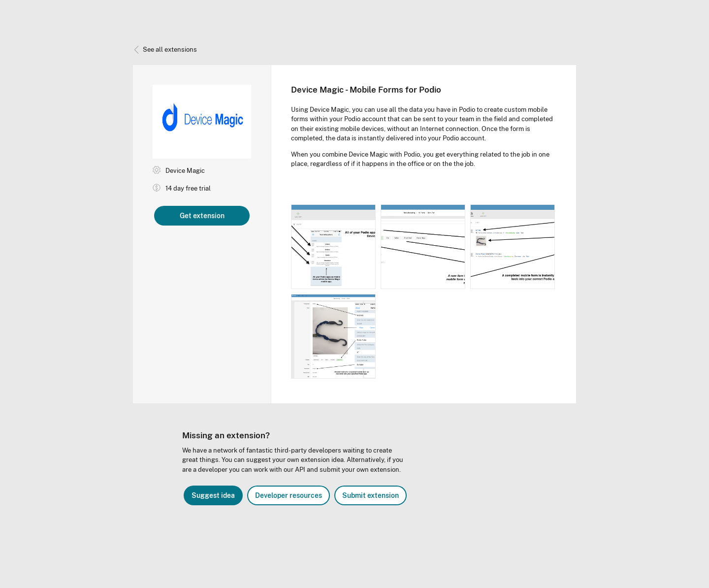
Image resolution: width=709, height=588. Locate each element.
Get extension (202, 216)
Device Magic (185, 171)
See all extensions (165, 49)
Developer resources (289, 495)
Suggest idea (213, 495)
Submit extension (371, 495)
